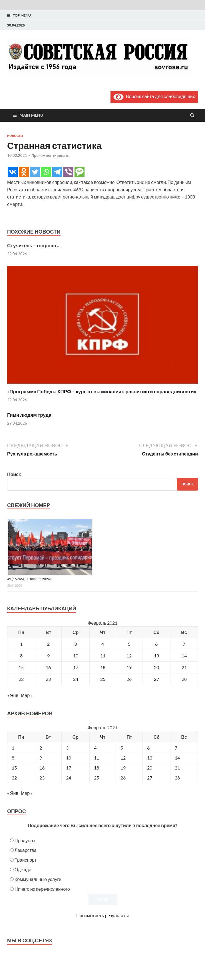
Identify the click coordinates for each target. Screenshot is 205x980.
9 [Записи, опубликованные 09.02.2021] (48, 656)
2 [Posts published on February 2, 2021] (41, 748)
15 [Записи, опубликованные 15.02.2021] (21, 667)
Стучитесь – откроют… (34, 245)
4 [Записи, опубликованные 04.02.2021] (103, 644)
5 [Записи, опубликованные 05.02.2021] (129, 644)
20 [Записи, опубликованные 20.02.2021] (156, 667)
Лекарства (26, 850)
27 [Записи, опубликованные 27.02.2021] (156, 679)
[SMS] (80, 172)
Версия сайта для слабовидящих (154, 96)
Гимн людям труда (29, 415)
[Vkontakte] (13, 172)
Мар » (27, 695)
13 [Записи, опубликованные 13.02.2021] (156, 656)
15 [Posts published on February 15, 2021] (14, 768)
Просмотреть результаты (102, 915)
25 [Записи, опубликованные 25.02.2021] (103, 679)
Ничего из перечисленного (42, 889)
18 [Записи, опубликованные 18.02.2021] (103, 667)
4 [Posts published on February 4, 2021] (95, 748)
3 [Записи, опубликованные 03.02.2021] (76, 644)
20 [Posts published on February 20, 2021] (150, 768)
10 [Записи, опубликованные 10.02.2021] (76, 656)
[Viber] (68, 172)
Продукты (25, 840)
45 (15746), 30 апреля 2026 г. (30, 579)
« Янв (13, 695)
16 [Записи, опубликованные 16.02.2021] (48, 667)
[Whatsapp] (46, 172)
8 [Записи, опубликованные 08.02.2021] (21, 656)
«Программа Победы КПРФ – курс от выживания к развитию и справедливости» (102, 391)
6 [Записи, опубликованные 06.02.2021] (156, 644)
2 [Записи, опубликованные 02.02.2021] (48, 644)
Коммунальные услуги (38, 879)
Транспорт (26, 860)
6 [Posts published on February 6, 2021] (148, 748)
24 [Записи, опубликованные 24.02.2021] (76, 679)
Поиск (14, 474)
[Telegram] (57, 172)
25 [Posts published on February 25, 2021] (97, 778)
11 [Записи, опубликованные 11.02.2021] (103, 656)
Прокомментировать (50, 155)
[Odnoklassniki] (24, 172)
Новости (15, 136)
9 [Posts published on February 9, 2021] (41, 758)
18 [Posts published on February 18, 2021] (97, 768)
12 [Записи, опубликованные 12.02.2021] (129, 656)
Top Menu (22, 15)
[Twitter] (35, 172)
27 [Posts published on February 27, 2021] (150, 778)
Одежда (23, 869)
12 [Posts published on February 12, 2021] (123, 758)
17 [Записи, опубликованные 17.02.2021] (76, 667)
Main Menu (31, 115)
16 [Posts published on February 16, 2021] (42, 768)
